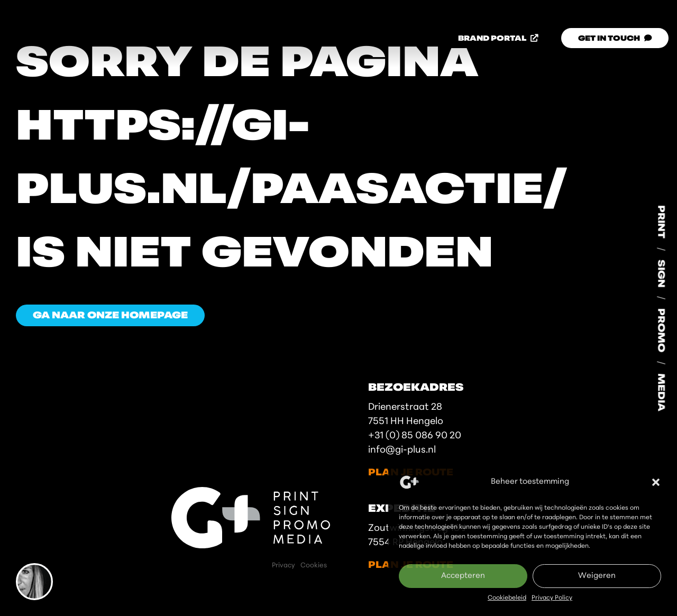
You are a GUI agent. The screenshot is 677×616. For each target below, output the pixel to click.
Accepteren (463, 576)
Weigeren (597, 576)
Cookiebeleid (507, 598)
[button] (656, 482)
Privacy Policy (552, 598)
